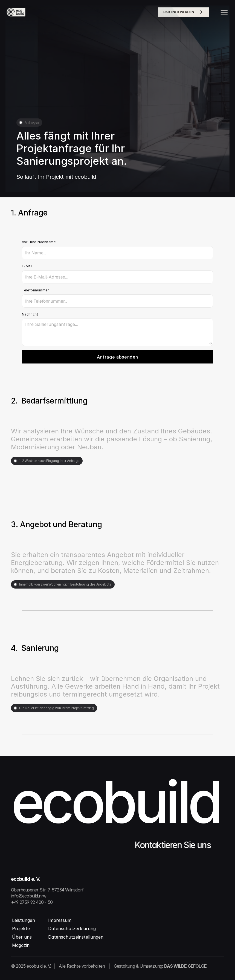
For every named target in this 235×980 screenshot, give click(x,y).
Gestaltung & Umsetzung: (160, 966)
